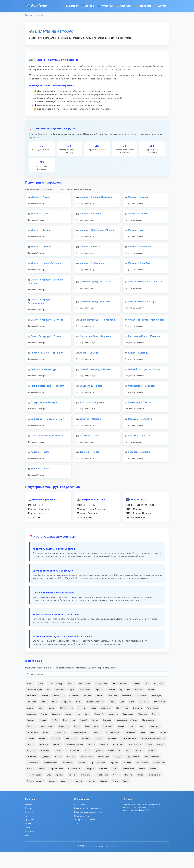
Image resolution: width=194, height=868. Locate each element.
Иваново (52, 724)
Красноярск (85, 706)
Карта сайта (80, 821)
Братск (77, 742)
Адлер (126, 797)
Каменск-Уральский (74, 761)
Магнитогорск (66, 724)
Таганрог (31, 742)
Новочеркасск (135, 761)
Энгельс (31, 755)
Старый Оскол (61, 749)
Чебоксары (144, 718)
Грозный (83, 736)
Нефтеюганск (33, 779)
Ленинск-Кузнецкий (36, 797)
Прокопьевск (130, 749)
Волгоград (60, 706)
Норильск (44, 761)
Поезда (88, 6)
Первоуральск (133, 773)
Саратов (112, 706)
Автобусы (124, 6)
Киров (132, 718)
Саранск (43, 736)
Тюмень (99, 712)
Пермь (72, 706)
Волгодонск (118, 761)
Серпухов (118, 773)
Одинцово (46, 773)
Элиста (116, 791)
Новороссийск (92, 742)
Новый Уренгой (102, 791)
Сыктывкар (154, 742)
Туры (27, 844)
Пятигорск (32, 773)
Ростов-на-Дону (34, 706)
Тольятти (139, 706)
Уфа (48, 706)
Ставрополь (106, 724)
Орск (142, 742)
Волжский (99, 730)
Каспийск (79, 797)
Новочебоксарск (152, 773)
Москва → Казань (86, 520)
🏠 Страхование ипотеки (85, 836)
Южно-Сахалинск (128, 755)
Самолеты (105, 6)
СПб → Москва (133, 525)
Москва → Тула (85, 533)
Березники (46, 767)
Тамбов (55, 736)
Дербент (114, 779)
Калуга (68, 730)
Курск (41, 724)
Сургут (155, 730)
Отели (28, 840)
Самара (136, 700)
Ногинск (91, 797)
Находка (161, 761)
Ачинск (142, 785)
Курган (44, 730)
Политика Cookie (82, 832)
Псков (163, 749)
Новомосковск (87, 773)
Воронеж (99, 706)
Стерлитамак (69, 736)
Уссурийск (32, 767)
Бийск (143, 749)
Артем (140, 791)
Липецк (112, 718)
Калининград (159, 718)
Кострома (107, 736)
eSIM (27, 851)
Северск (153, 785)
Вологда (31, 736)
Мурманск (143, 730)
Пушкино (128, 791)
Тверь (93, 724)
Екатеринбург (102, 700)
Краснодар (125, 706)
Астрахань (67, 718)
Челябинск (159, 700)
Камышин (127, 779)
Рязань (44, 718)
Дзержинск (108, 742)
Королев (112, 755)
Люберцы (104, 761)
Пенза (79, 718)
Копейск (58, 773)
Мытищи (91, 761)
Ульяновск (32, 712)
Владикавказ (128, 730)
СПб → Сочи (34, 533)
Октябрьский (128, 785)
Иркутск (87, 712)
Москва (30, 700)
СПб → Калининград (136, 533)
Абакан (149, 761)
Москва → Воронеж (87, 529)
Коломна (140, 767)
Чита (78, 730)
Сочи (41, 700)
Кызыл (115, 785)
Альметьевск (114, 767)
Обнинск (72, 791)
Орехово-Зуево (98, 779)
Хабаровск (127, 712)
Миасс (87, 767)
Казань (71, 700)
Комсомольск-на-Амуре (127, 736)
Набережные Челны (95, 718)
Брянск (30, 724)
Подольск (99, 755)
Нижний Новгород (120, 700)
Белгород (138, 724)
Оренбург (157, 712)
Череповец (113, 730)
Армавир (86, 755)
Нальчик (121, 742)
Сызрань (31, 761)
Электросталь (73, 767)
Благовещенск (113, 749)
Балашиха (97, 749)
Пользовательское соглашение (88, 828)
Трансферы (143, 6)
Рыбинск (43, 755)
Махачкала (112, 712)
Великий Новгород (80, 749)
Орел (87, 730)
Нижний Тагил (122, 724)
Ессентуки (66, 797)
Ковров (128, 767)
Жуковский (85, 791)
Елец (49, 791)
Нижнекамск (32, 749)
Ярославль (74, 712)
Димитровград (50, 779)
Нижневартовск (47, 742)
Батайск (42, 785)
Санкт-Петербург (55, 700)
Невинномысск (142, 779)
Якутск (95, 736)
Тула (122, 718)
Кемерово (32, 718)
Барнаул (45, 712)
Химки (153, 749)
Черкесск (82, 779)
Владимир (31, 730)
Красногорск (159, 779)
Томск (55, 718)
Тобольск (104, 797)
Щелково (103, 785)
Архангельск (152, 724)
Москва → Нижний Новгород (92, 525)
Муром (30, 785)
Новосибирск (85, 700)
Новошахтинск (75, 785)
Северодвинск (71, 755)
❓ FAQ (77, 840)
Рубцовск (99, 767)
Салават (59, 767)
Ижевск (151, 706)
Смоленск (56, 730)
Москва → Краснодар (39, 525)
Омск (147, 700)
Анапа (115, 797)
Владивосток (59, 712)
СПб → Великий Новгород (139, 529)
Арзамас (60, 791)
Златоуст (57, 761)
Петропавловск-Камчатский (153, 755)
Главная (72, 6)
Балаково (56, 755)
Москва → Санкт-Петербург (140, 520)
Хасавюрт (71, 773)
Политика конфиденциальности (88, 824)
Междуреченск (154, 791)
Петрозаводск (149, 736)
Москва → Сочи (36, 520)
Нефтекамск (67, 779)
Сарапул (53, 797)
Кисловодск (103, 773)
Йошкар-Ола (64, 742)
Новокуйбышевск (35, 791)
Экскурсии (30, 847)
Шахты (132, 742)
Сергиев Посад (57, 785)
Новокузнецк (142, 712)
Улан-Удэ (82, 724)
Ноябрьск (90, 785)
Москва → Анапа (37, 529)
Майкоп (152, 767)
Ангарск (46, 749)
